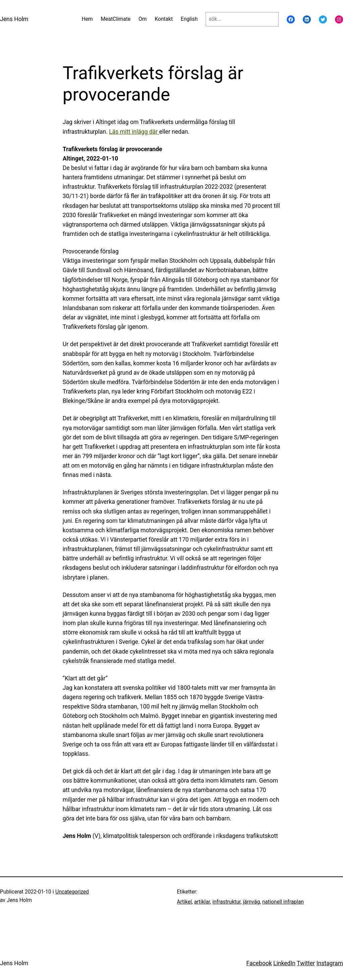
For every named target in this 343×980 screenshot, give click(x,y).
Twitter (306, 963)
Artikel (184, 902)
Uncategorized (72, 892)
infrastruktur (226, 902)
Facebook (259, 963)
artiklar (202, 902)
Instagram (330, 963)
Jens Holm (14, 19)
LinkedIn (284, 963)
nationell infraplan (283, 902)
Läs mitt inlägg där (134, 132)
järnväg (251, 902)
